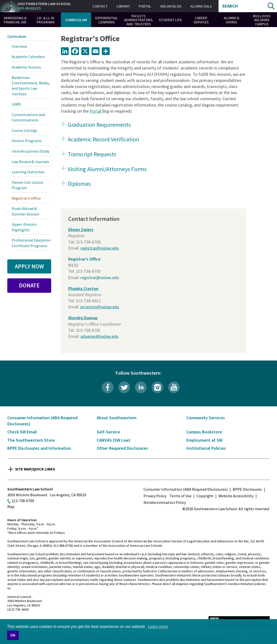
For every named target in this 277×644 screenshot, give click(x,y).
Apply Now (29, 266)
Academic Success (26, 67)
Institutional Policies (206, 448)
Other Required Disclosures (122, 448)
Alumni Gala (201, 6)
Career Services (201, 20)
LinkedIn (141, 387)
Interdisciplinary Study (30, 151)
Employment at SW (204, 440)
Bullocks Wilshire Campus (262, 20)
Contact (100, 6)
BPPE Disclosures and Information (39, 448)
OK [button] (13, 635)
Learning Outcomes (28, 172)
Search (230, 6)
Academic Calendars (28, 57)
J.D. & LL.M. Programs (46, 20)
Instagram (157, 387)
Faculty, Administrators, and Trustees (139, 20)
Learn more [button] (158, 627)
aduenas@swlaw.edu (99, 336)
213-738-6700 (23, 501)
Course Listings (24, 130)
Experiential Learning (107, 20)
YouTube (174, 387)
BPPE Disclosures (247, 489)
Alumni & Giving (231, 20)
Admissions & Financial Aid (15, 20)
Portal (145, 6)
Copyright (205, 496)
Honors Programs (27, 141)
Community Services (206, 418)
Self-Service (108, 432)
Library (123, 6)
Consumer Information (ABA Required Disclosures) (186, 489)
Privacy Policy (155, 496)
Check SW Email (22, 432)
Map (11, 507)
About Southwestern (117, 418)
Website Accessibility (236, 496)
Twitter (124, 387)
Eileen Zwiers (81, 229)
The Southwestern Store (31, 440)
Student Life (170, 20)
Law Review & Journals (30, 162)
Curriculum (76, 20)
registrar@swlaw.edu (100, 248)
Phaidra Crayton (83, 288)
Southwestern (44, 6)
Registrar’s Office (84, 259)
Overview (19, 46)
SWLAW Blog (171, 6)
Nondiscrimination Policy (165, 502)
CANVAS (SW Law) (114, 440)
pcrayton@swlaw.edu (100, 307)
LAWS (16, 104)
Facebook (108, 387)
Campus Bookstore (204, 432)
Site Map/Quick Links (35, 469)
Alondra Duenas (83, 318)
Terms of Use (181, 496)
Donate (29, 285)
